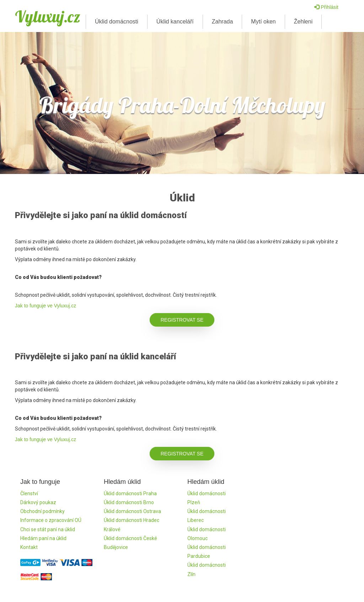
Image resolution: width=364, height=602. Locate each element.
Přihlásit (326, 7)
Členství (29, 493)
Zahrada (223, 22)
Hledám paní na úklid (43, 538)
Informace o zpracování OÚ (51, 520)
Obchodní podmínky (42, 511)
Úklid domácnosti (117, 22)
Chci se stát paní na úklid (48, 529)
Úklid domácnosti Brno (129, 502)
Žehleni (303, 22)
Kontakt (29, 547)
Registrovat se (182, 320)
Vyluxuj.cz (48, 16)
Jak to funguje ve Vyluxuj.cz (45, 306)
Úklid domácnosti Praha (130, 493)
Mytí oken (263, 22)
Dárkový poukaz (38, 502)
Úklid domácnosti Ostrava (132, 511)
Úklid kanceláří (175, 22)
